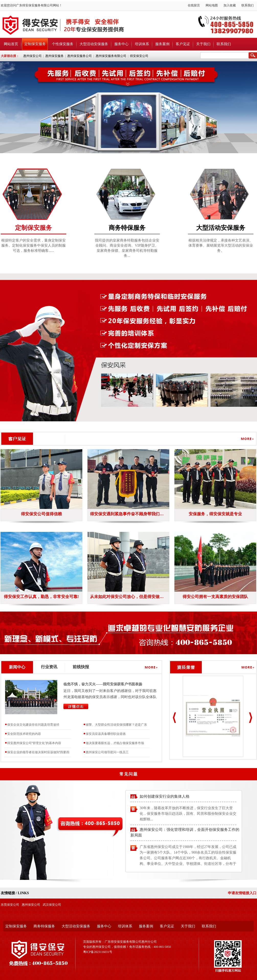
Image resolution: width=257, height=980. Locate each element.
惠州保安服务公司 (80, 56)
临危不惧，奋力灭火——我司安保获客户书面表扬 (103, 684)
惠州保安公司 (32, 56)
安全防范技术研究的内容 (24, 734)
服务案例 (162, 44)
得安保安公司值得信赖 (41, 514)
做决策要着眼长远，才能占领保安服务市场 (115, 743)
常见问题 (129, 774)
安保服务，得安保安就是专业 (215, 514)
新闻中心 (17, 667)
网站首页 (11, 44)
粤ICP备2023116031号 (98, 952)
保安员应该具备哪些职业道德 (106, 734)
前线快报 (81, 667)
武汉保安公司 (52, 905)
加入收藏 (230, 5)
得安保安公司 (139, 56)
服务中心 (121, 44)
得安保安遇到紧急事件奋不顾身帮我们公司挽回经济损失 (128, 514)
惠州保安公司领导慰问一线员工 (107, 752)
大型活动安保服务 (94, 44)
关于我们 (203, 44)
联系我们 (248, 5)
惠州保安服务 (54, 56)
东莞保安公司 (10, 905)
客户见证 (183, 44)
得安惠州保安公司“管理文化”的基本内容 (34, 743)
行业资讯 (49, 667)
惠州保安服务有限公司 (111, 56)
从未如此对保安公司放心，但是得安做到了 (128, 597)
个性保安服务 (63, 44)
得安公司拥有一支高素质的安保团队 (215, 597)
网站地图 (212, 5)
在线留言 (194, 5)
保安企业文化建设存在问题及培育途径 (33, 725)
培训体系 (142, 44)
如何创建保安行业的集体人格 (165, 797)
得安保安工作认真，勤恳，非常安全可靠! (41, 597)
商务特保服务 (44, 926)
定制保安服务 (35, 44)
